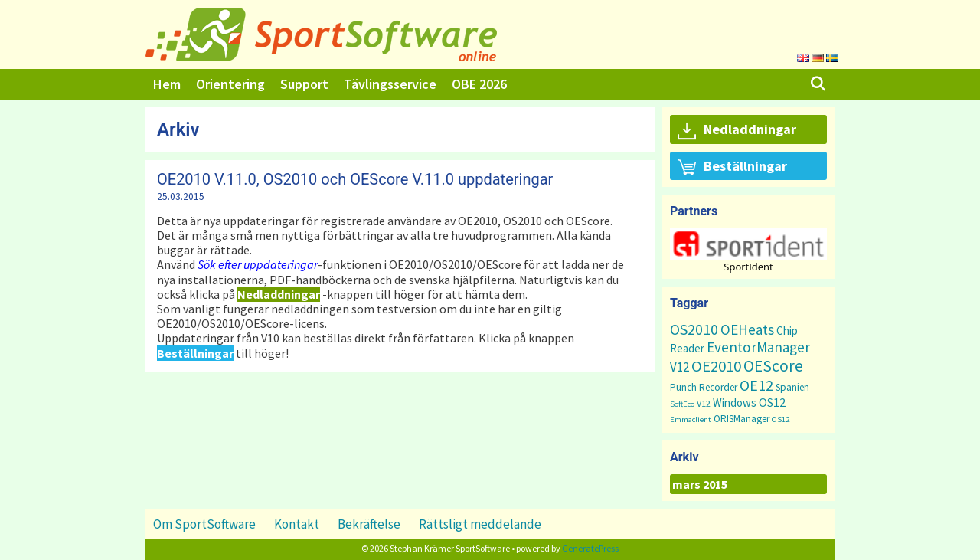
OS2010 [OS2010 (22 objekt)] (694, 329)
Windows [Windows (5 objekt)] (735, 403)
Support (304, 84)
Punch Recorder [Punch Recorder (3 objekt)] (704, 387)
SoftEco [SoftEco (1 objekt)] (682, 404)
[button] (748, 244)
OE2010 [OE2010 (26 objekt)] (716, 366)
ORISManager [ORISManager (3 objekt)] (742, 419)
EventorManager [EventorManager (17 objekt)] (758, 347)
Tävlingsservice (390, 84)
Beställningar (732, 167)
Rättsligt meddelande (480, 524)
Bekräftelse (369, 524)
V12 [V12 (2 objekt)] (704, 403)
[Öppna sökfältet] (818, 84)
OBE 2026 (479, 84)
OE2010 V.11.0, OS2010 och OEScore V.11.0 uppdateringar (355, 179)
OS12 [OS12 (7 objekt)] (772, 402)
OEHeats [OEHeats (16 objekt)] (747, 329)
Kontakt (297, 524)
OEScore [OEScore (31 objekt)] (773, 366)
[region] (748, 250)
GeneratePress (590, 548)
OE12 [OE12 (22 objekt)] (756, 385)
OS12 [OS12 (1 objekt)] (781, 419)
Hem (167, 84)
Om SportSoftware (204, 524)
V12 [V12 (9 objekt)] (679, 367)
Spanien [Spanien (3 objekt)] (792, 387)
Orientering (230, 84)
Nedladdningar (737, 130)
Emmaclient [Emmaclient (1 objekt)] (691, 419)
